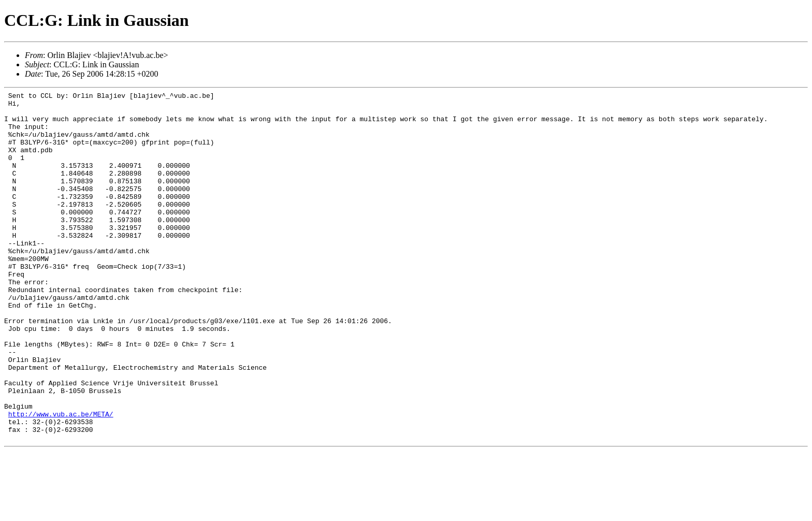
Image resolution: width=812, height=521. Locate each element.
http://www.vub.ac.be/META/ (61, 479)
